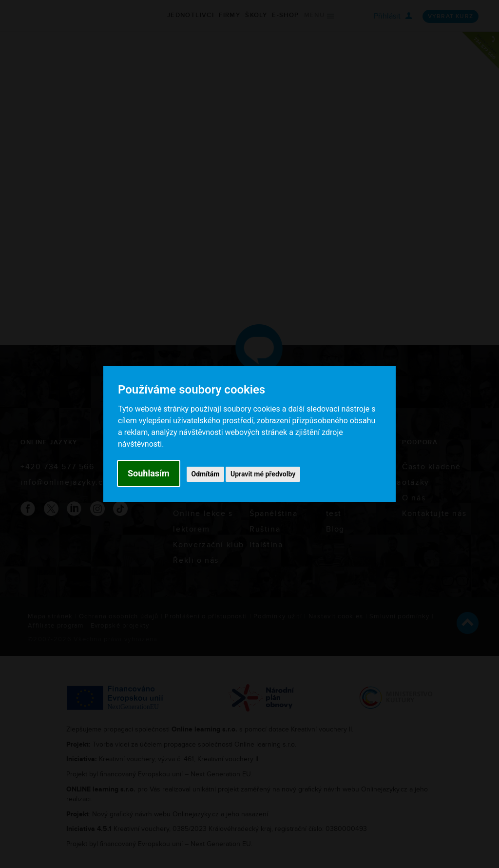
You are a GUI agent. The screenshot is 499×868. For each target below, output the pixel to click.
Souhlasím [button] (149, 473)
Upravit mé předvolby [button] (263, 474)
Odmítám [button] (206, 474)
